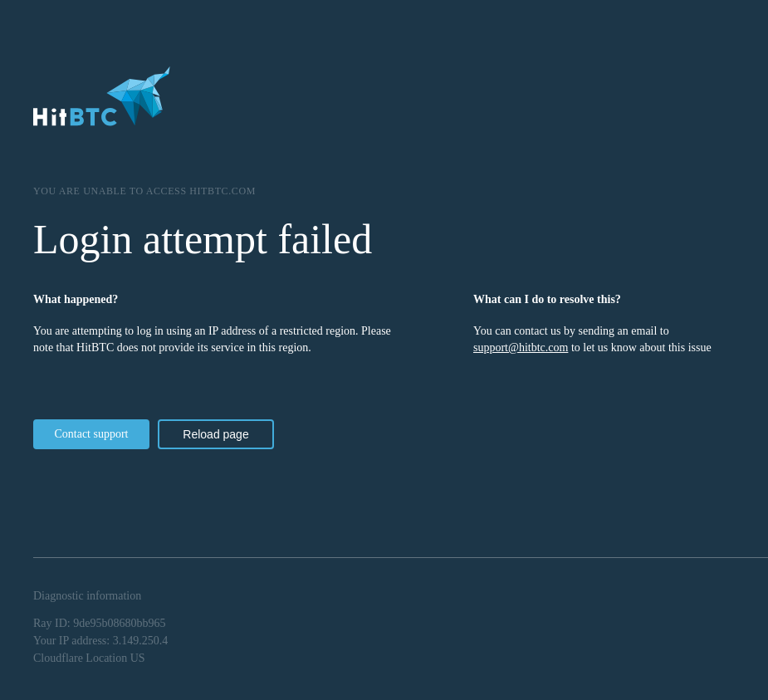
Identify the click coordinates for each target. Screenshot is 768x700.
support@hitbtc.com (521, 348)
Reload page (215, 434)
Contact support (91, 434)
